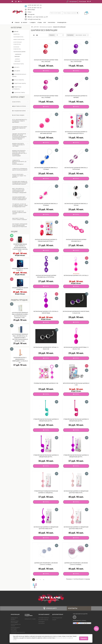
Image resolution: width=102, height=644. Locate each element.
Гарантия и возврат (14, 619)
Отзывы (40, 23)
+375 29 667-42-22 (35, 8)
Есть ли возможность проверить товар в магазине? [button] (20, 121)
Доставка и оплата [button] (20, 106)
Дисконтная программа (15, 622)
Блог (45, 23)
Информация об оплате (16, 625)
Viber (30, 12)
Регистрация (83, 1)
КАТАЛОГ (25, 23)
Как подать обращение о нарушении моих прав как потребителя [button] (20, 225)
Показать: (52, 35)
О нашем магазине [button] (20, 111)
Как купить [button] (20, 102)
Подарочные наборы (19, 83)
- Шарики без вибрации (18, 55)
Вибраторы (16, 34)
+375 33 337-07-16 (35, 5)
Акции (54, 620)
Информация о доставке (15, 628)
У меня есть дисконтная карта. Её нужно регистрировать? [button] (20, 162)
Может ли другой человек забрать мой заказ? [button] (20, 212)
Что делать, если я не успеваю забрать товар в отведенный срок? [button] (20, 205)
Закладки (41, 622)
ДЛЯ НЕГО (16, 67)
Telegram (31, 14)
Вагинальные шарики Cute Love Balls (76, 275)
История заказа (43, 620)
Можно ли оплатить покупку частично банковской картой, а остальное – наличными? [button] (20, 153)
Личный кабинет (44, 618)
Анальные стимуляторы (17, 48)
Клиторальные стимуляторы (17, 43)
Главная (17, 23)
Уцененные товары (18, 93)
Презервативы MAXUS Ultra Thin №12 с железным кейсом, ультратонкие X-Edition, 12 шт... (20, 248)
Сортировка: (70, 35)
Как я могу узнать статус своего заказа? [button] (20, 219)
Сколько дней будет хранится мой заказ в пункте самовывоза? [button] (20, 198)
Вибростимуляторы (19, 40)
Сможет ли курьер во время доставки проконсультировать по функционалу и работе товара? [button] (20, 136)
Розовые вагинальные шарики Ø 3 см (46, 383)
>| (44, 580)
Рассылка (41, 623)
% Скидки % (33, 23)
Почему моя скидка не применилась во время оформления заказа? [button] (20, 183)
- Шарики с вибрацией (17, 60)
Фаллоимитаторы (18, 37)
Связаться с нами (30, 619)
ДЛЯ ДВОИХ (16, 71)
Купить (46, 71)
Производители (62, 23)
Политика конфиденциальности (16, 632)
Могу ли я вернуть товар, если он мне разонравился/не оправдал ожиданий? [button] (20, 191)
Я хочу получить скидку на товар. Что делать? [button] (20, 176)
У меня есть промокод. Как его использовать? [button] (20, 169)
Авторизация (73, 1)
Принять (84, 638)
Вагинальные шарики (19, 52)
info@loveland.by (34, 19)
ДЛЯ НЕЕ (15, 32)
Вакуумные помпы (19, 64)
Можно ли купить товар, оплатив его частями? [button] (20, 145)
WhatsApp (31, 10)
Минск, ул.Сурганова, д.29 (38, 17)
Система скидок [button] (20, 115)
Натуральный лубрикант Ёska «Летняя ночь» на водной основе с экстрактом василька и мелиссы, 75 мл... (20, 338)
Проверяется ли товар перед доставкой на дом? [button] (20, 128)
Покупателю (52, 23)
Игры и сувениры (18, 80)
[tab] (20, 102)
